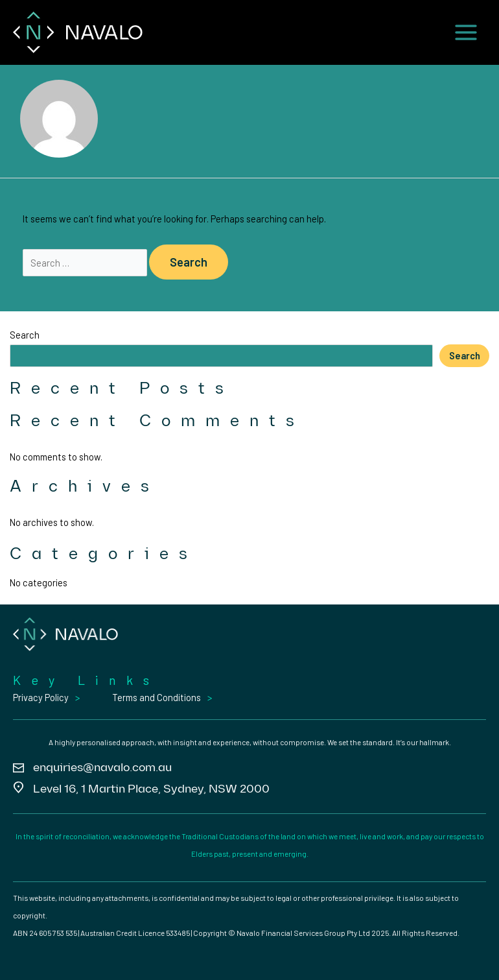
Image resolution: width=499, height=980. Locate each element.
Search (25, 335)
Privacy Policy (41, 697)
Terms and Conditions (157, 697)
